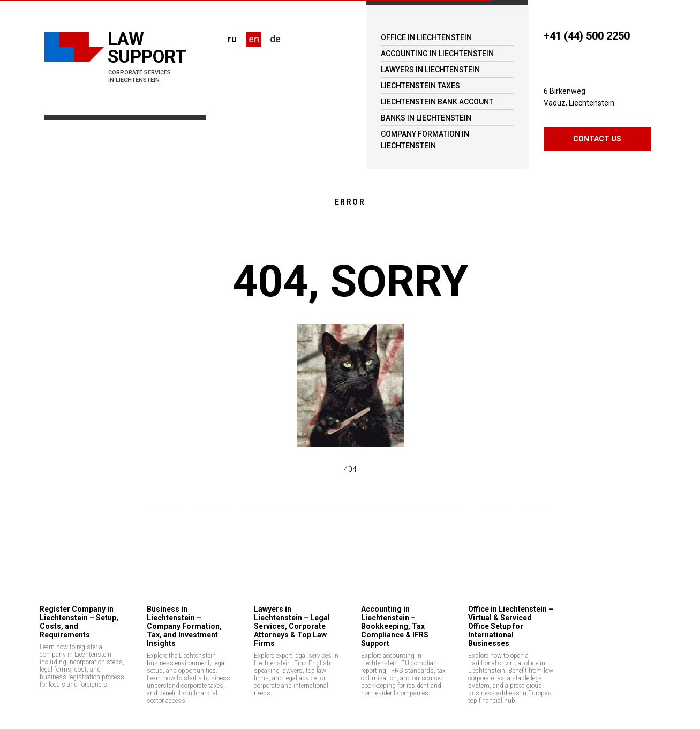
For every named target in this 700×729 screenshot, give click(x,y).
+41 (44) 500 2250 (587, 36)
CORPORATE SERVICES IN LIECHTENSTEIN (140, 76)
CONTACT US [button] (597, 139)
